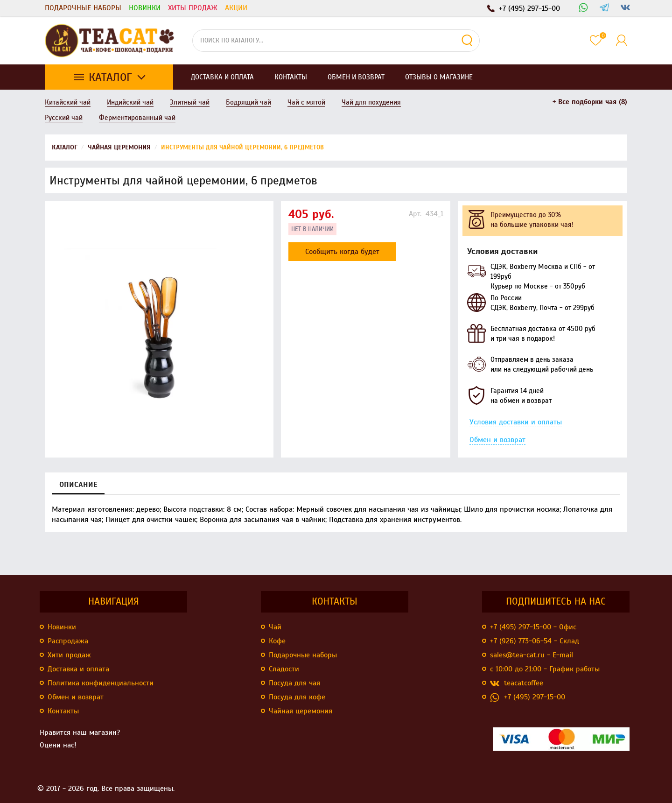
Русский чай (64, 118)
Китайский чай (68, 102)
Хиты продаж (193, 8)
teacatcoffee (517, 683)
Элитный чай (190, 102)
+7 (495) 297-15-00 (528, 697)
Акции (236, 8)
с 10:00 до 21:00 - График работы (545, 669)
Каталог (110, 77)
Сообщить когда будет (342, 252)
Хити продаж (69, 655)
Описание (78, 485)
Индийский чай (130, 102)
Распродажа (68, 641)
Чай (275, 627)
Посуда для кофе (297, 697)
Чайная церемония (301, 711)
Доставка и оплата (78, 669)
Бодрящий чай (248, 102)
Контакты (63, 711)
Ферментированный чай (137, 118)
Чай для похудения (371, 102)
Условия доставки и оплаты (516, 422)
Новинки (145, 8)
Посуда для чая (294, 683)
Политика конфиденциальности (101, 683)
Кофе (277, 641)
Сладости (284, 669)
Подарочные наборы (83, 8)
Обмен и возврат (497, 440)
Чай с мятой (306, 102)
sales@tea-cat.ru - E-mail (532, 655)
